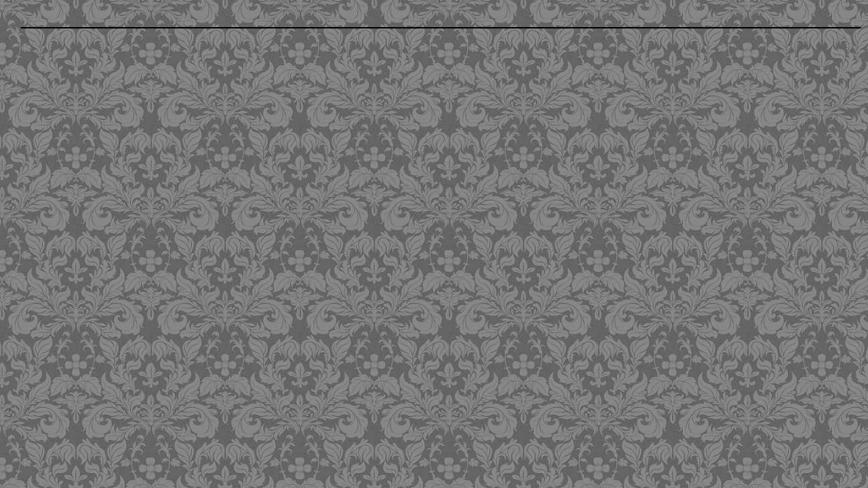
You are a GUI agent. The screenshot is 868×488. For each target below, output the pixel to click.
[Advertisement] (353, 131)
